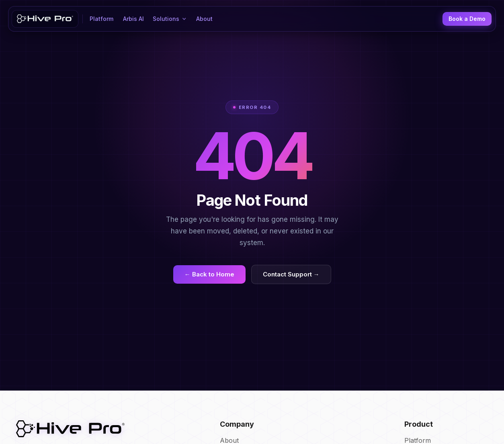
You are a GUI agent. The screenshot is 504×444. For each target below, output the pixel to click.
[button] (170, 19)
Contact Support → (291, 274)
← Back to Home (209, 274)
